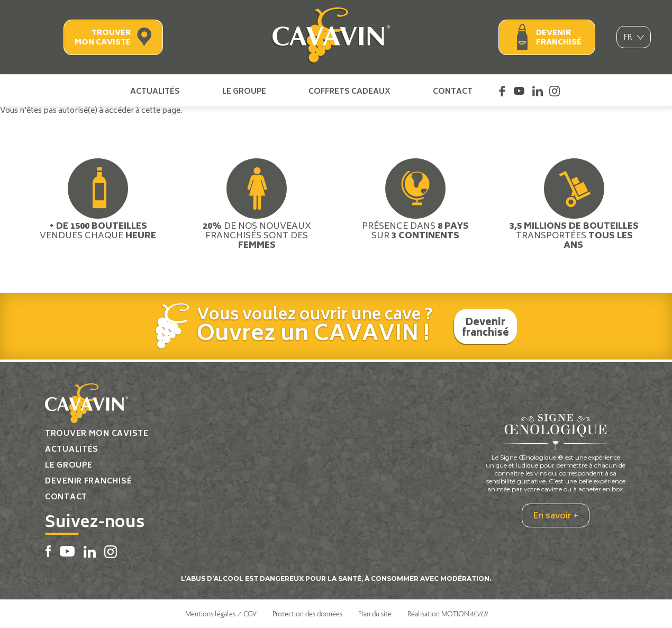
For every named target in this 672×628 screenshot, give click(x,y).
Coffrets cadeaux (349, 91)
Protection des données (307, 614)
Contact (453, 91)
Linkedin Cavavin (538, 91)
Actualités (155, 91)
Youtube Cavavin (519, 91)
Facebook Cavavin (502, 91)
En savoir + (556, 516)
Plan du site (375, 614)
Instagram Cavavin (555, 91)
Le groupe (244, 91)
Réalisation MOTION (447, 614)
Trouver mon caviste (103, 38)
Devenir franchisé (559, 38)
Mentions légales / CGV (221, 614)
